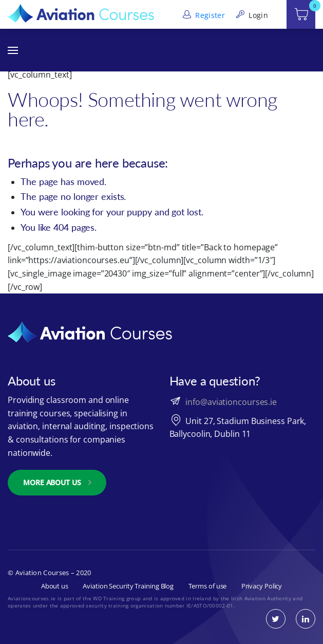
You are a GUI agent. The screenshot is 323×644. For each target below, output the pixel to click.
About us (55, 586)
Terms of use (208, 586)
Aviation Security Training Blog (128, 586)
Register (203, 15)
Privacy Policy (262, 586)
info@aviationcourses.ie (231, 402)
